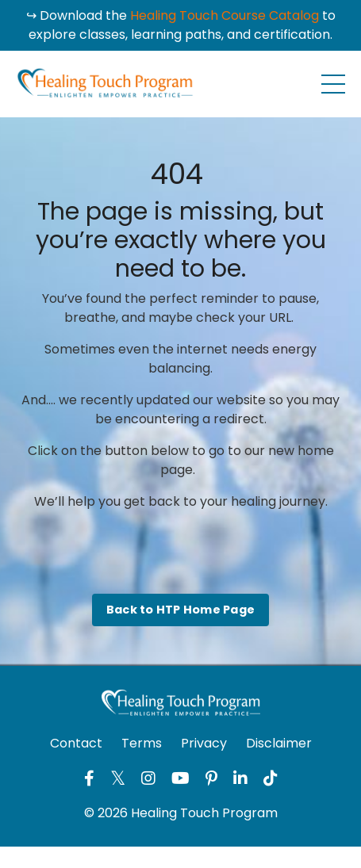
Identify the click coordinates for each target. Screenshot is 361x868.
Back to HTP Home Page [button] (180, 610)
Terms (142, 743)
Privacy (204, 743)
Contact (76, 743)
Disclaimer (279, 743)
